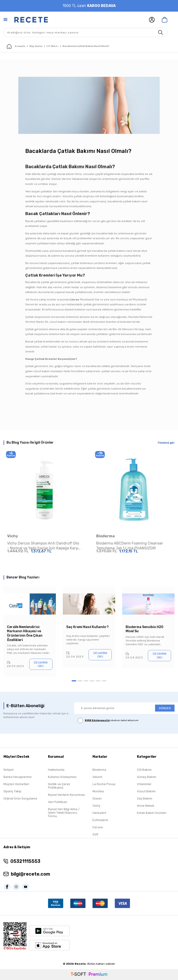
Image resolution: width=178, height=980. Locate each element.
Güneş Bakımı (147, 777)
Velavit (97, 777)
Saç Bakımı (145, 798)
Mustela (98, 791)
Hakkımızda (56, 770)
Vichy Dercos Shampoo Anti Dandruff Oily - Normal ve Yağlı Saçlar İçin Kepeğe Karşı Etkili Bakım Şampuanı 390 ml (43, 546)
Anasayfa (16, 46)
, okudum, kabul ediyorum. (108, 720)
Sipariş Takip (12, 791)
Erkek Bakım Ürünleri (152, 813)
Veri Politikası (58, 802)
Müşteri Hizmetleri (16, 784)
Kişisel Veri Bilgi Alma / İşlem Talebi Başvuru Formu (64, 813)
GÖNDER (165, 708)
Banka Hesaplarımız (18, 777)
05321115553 (25, 861)
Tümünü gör (166, 443)
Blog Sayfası (36, 46)
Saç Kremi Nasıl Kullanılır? (87, 627)
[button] (74, 681)
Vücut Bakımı (146, 791)
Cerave (98, 827)
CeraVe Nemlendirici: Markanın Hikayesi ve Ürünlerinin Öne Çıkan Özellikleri (25, 633)
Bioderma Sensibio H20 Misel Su (145, 629)
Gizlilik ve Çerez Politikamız (59, 786)
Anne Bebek (146, 806)
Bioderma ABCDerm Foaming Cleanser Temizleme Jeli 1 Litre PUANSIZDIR (130, 546)
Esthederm (100, 820)
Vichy (13, 536)
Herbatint (99, 813)
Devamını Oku (41, 664)
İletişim (9, 770)
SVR (95, 834)
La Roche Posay (104, 784)
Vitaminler (144, 784)
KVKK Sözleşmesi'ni (97, 720)
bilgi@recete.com (30, 874)
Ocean (97, 798)
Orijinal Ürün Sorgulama (20, 798)
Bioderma (105, 536)
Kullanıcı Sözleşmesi (62, 777)
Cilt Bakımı (52, 46)
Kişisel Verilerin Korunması (67, 795)
